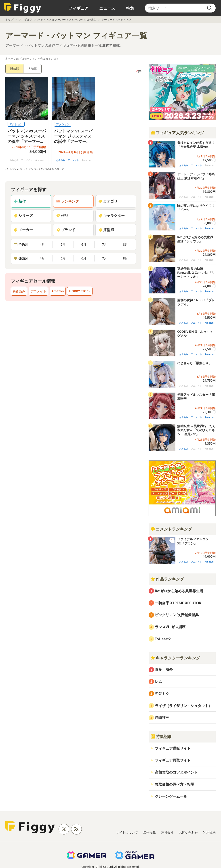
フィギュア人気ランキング (177, 133)
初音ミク (162, 694)
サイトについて (127, 832)
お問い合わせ (188, 832)
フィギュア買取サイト (173, 760)
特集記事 (161, 736)
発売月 (21, 258)
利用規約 (209, 832)
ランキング (67, 201)
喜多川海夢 (164, 669)
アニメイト (73, 160)
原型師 (106, 230)
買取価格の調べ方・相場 (175, 784)
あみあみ (61, 160)
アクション (16, 124)
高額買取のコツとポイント (176, 772)
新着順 (15, 69)
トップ (9, 20)
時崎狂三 (162, 717)
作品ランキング (167, 579)
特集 (130, 8)
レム (158, 682)
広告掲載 (149, 832)
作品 (62, 215)
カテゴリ (108, 201)
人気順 (33, 69)
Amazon (58, 291)
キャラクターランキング (175, 658)
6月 (84, 244)
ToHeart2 (163, 639)
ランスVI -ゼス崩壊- (171, 627)
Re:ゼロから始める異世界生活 (179, 591)
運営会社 (167, 832)
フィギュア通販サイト (173, 748)
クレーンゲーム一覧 (171, 796)
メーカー (23, 230)
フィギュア (78, 8)
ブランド (66, 230)
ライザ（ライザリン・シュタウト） (183, 706)
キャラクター (112, 215)
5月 (63, 244)
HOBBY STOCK (80, 291)
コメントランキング (171, 529)
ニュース (107, 8)
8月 (125, 244)
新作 (20, 201)
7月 (105, 244)
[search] (209, 8)
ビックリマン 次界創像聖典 (177, 615)
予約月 (21, 244)
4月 (42, 244)
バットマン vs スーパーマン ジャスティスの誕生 (67, 20)
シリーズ (23, 215)
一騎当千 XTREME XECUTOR (178, 603)
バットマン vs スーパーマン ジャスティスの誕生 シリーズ (35, 169)
